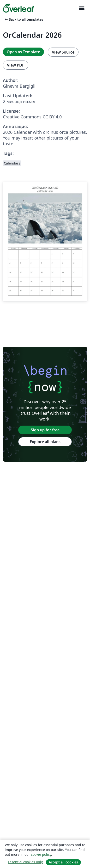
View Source (63, 52)
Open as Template (23, 52)
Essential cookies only (25, 862)
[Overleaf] (18, 8)
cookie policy (41, 854)
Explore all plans (45, 442)
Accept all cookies (63, 862)
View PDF (16, 65)
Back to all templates (24, 19)
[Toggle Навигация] (82, 8)
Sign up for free (45, 430)
